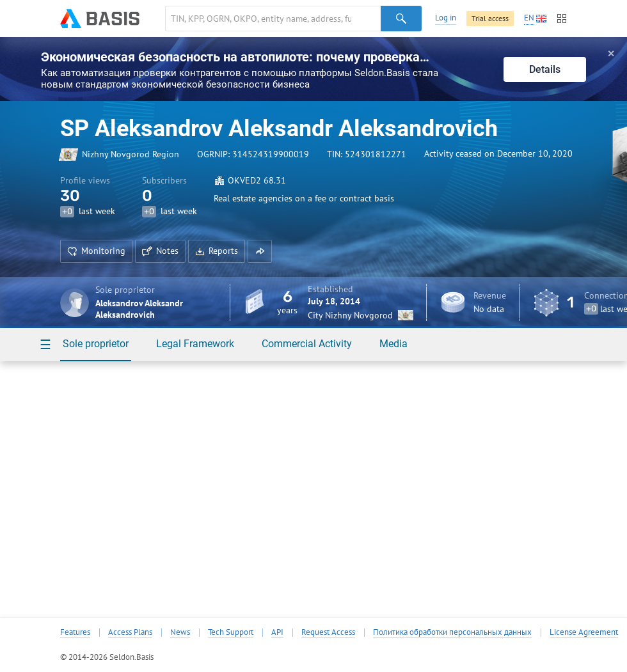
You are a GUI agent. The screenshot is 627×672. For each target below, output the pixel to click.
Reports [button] (217, 251)
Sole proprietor (96, 344)
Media (393, 344)
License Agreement (584, 632)
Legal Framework (195, 344)
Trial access (490, 18)
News (180, 632)
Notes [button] (160, 251)
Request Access (328, 632)
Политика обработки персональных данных (452, 632)
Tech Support (231, 632)
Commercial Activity (307, 344)
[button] (260, 251)
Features (75, 632)
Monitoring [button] (96, 251)
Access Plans (130, 632)
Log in (446, 18)
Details (545, 69)
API (277, 632)
